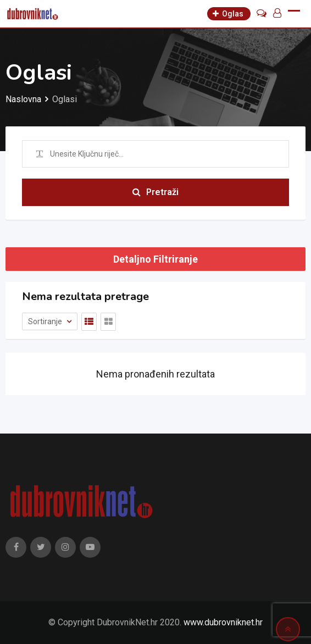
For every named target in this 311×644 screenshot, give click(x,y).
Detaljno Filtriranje (155, 259)
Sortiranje (46, 321)
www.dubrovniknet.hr (223, 622)
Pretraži (155, 192)
